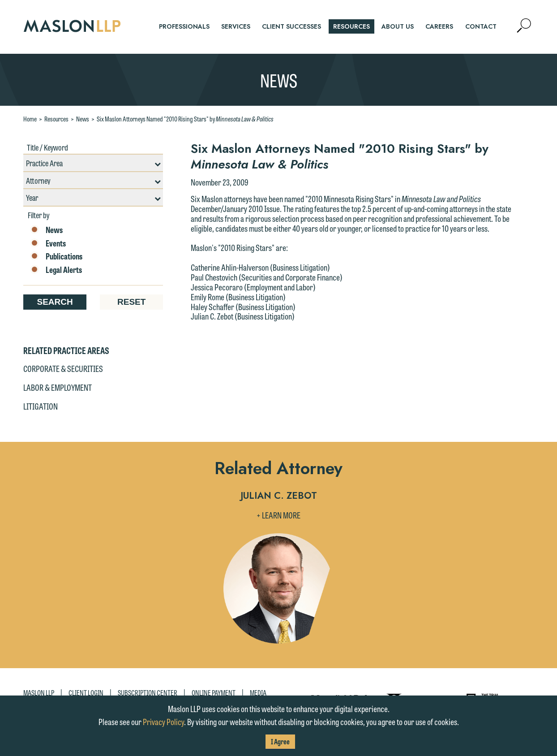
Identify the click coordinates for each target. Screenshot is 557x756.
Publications (56, 256)
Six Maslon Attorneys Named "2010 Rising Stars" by (185, 119)
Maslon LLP (39, 693)
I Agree (280, 741)
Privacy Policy (163, 721)
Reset (131, 302)
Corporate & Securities (63, 368)
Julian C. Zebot (279, 496)
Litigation (41, 406)
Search (55, 302)
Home (30, 119)
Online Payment (214, 693)
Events (48, 243)
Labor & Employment (58, 387)
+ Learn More (278, 515)
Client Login (86, 693)
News (83, 119)
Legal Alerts (56, 270)
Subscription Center (148, 693)
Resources (56, 119)
